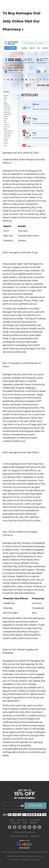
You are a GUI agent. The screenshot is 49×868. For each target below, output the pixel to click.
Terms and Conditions (25, 832)
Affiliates (34, 823)
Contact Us (22, 820)
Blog (25, 823)
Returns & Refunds (19, 836)
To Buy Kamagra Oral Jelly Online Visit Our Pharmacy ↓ (21, 21)
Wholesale (35, 820)
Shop (12, 820)
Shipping (35, 836)
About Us (16, 823)
